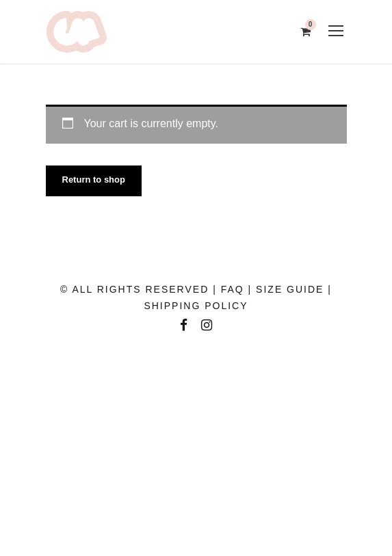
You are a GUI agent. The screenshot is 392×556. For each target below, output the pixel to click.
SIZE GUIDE (290, 289)
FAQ (233, 289)
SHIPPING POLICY (196, 306)
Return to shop (94, 180)
